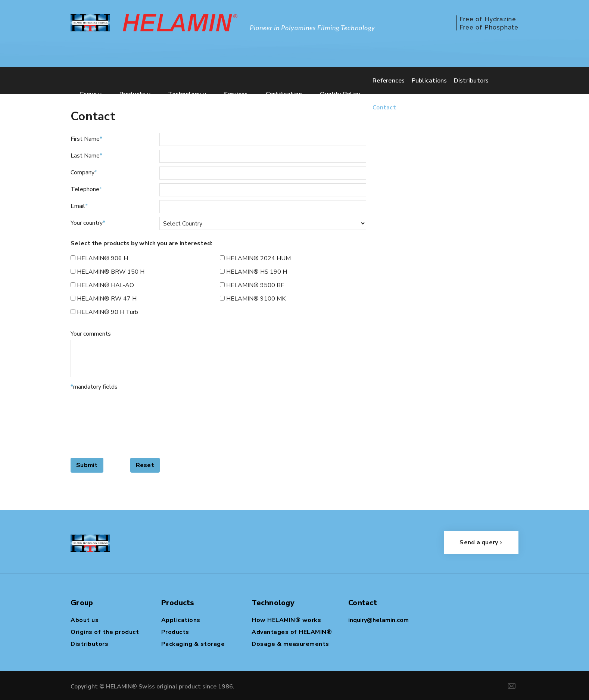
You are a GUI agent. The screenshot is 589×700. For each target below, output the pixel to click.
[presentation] (101, 423)
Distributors (89, 644)
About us (85, 620)
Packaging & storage (193, 644)
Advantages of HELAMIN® (292, 632)
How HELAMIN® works (286, 620)
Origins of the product (105, 632)
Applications (181, 620)
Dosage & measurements (290, 644)
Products (175, 632)
